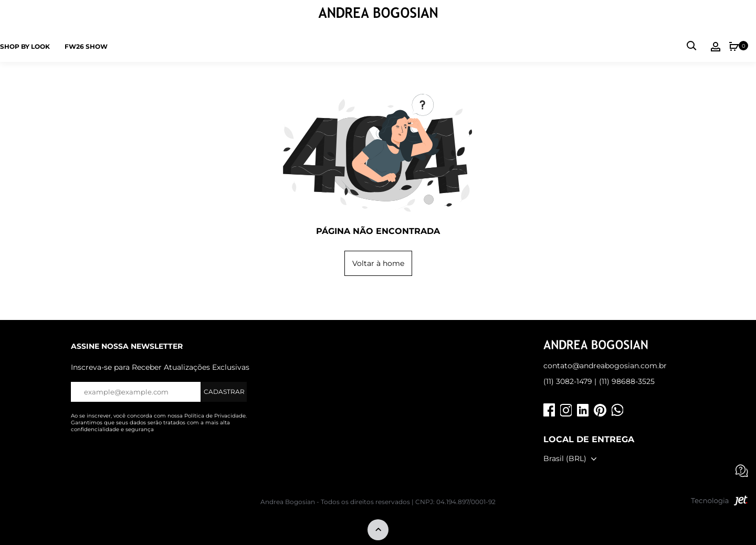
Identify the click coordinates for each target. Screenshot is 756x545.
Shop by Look (25, 46)
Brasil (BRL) (565, 458)
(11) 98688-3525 (627, 381)
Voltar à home (378, 263)
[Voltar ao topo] (378, 531)
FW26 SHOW (86, 46)
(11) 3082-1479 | (570, 381)
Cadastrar (224, 392)
